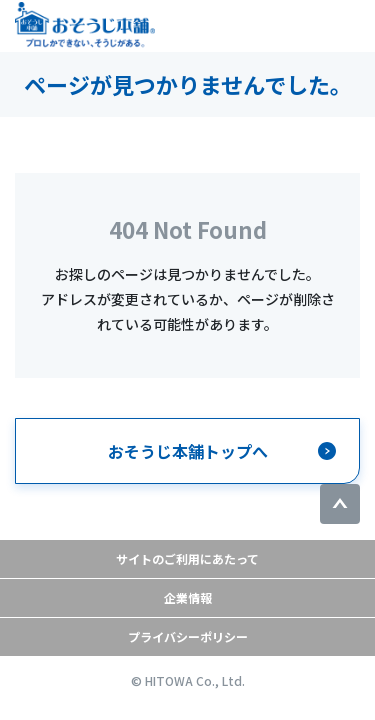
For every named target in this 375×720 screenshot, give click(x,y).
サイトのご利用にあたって (187, 558)
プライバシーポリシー (188, 636)
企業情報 (188, 597)
